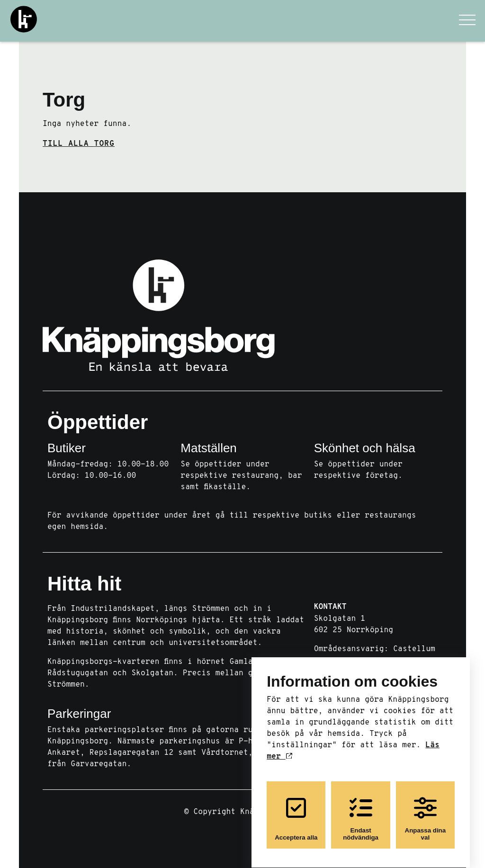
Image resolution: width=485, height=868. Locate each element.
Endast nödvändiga (361, 810)
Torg (64, 100)
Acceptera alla (296, 810)
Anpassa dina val (426, 810)
